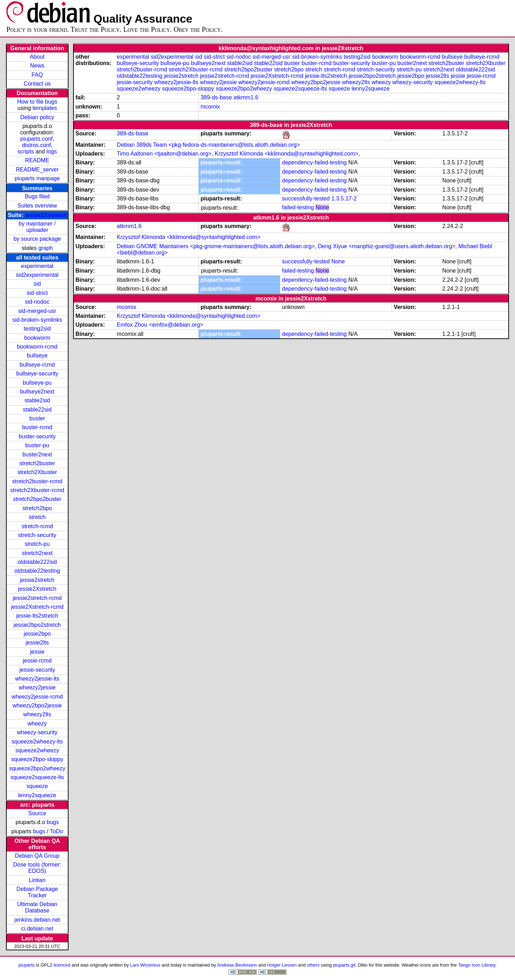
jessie (37, 652)
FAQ (37, 75)
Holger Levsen (282, 965)
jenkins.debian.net (37, 920)
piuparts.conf (36, 139)
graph (45, 248)
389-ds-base (216, 97)
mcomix (210, 107)
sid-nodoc (37, 302)
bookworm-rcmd (37, 347)
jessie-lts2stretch (37, 616)
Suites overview (37, 206)
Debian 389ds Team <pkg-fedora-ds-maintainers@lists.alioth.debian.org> (208, 145)
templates (45, 108)
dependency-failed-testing (314, 162)
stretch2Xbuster (37, 472)
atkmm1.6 (246, 97)
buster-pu (37, 445)
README (37, 160)
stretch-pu (37, 544)
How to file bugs (37, 102)
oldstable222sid (37, 562)
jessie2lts (37, 643)
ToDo (56, 831)
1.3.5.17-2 (344, 199)
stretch (37, 517)
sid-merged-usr (37, 311)
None (322, 207)
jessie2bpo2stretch (37, 625)
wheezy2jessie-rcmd (37, 697)
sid (37, 284)
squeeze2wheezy (37, 750)
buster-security (37, 436)
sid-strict (37, 293)
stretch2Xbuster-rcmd (37, 490)
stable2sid (37, 400)
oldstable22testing (37, 571)
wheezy (37, 724)
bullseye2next (37, 392)
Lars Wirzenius (145, 965)
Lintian (37, 880)
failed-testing (298, 207)
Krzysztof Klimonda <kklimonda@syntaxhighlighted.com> (287, 154)
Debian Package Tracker (37, 892)
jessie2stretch (37, 580)
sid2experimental (37, 275)
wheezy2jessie (37, 687)
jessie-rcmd (37, 661)
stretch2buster (37, 463)
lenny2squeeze (37, 795)
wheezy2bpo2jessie (37, 705)
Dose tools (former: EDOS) (37, 868)
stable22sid (37, 410)
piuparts (26, 965)
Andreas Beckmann (237, 965)
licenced (62, 965)
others (313, 965)
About (37, 57)
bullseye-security (37, 374)
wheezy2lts (37, 714)
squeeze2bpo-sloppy (37, 759)
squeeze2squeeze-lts (37, 777)
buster (37, 418)
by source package (37, 239)
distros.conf (36, 145)
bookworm (37, 338)
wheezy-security (37, 732)
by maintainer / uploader (37, 227)
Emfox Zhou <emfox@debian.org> (160, 325)
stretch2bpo (37, 508)
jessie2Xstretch (46, 215)
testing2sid (37, 329)
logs (52, 151)
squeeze (37, 786)
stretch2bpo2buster (37, 499)
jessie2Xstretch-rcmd (37, 607)
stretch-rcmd (37, 526)
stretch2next (37, 553)
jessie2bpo (37, 634)
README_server (37, 170)
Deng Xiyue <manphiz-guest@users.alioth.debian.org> (387, 246)
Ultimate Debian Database (37, 907)
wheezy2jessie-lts (37, 679)
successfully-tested (306, 199)
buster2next (37, 454)
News (37, 66)
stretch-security (37, 535)
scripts (26, 151)
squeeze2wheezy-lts (37, 742)
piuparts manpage (37, 178)
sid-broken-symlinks (37, 320)
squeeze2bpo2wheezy (37, 768)
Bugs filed (37, 196)
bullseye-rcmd (37, 365)
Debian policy (37, 117)
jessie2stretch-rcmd (37, 598)
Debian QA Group (37, 856)
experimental (37, 266)
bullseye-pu (37, 383)
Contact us (37, 84)
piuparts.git (344, 965)
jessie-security (37, 670)
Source (37, 813)
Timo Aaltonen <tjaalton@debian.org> (164, 154)
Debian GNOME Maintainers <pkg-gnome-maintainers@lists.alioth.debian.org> (216, 246)
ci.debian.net (37, 929)
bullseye (37, 355)
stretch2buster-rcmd (37, 481)
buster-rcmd (37, 427)
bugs (53, 822)
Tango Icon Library (477, 965)
